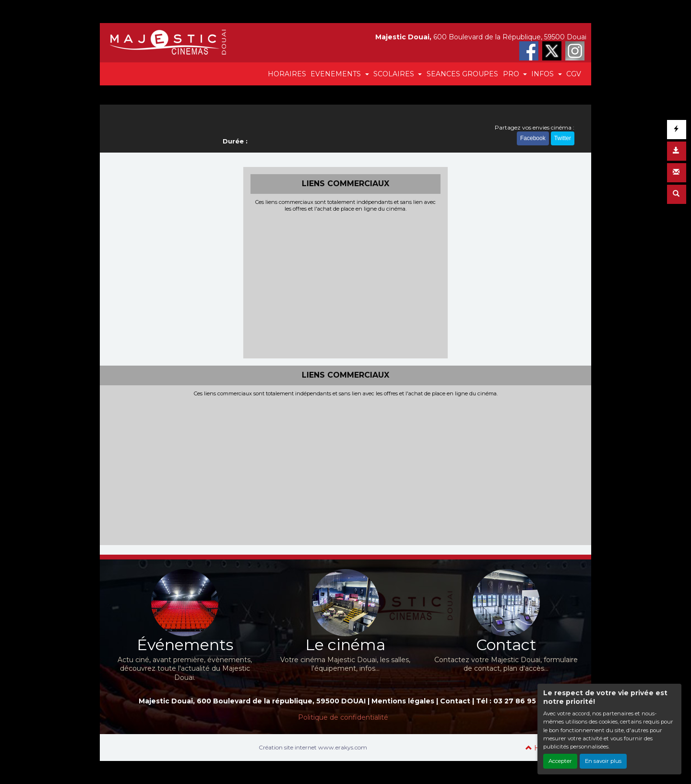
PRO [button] (512, 74)
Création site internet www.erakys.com (313, 747)
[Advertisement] (346, 284)
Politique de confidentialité (343, 717)
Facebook (533, 138)
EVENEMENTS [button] (337, 74)
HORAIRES (287, 74)
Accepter (560, 761)
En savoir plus (603, 761)
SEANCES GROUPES (462, 74)
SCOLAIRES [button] (395, 74)
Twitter (563, 138)
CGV (574, 74)
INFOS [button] (543, 74)
